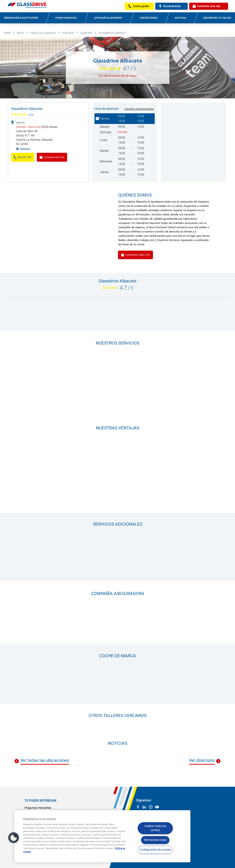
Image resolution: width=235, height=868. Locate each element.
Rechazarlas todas (155, 840)
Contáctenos (149, 18)
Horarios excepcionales (139, 109)
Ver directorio (202, 760)
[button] (14, 838)
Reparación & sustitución (21, 18)
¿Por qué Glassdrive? (108, 18)
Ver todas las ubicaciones (45, 760)
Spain (20, 33)
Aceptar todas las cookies (155, 828)
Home (7, 33)
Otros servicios (66, 18)
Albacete (68, 33)
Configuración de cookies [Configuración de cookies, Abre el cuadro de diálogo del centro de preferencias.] (155, 850)
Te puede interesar (40, 800)
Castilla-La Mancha (43, 33)
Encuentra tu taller (217, 18)
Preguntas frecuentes (38, 808)
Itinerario (25, 149)
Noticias (180, 18)
